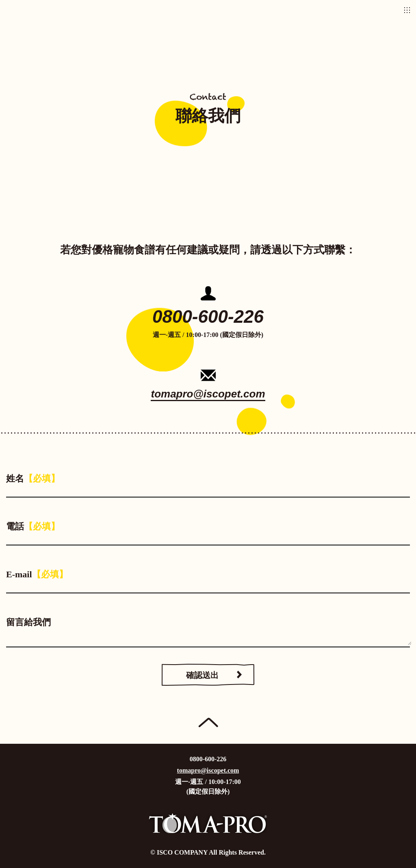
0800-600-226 (208, 316)
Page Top (208, 723)
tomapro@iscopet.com (208, 394)
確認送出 (202, 675)
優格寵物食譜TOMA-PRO (208, 10)
